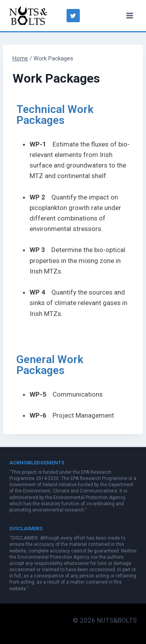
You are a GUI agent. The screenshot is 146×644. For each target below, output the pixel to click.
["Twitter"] (73, 16)
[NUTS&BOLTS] (29, 16)
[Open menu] (129, 15)
